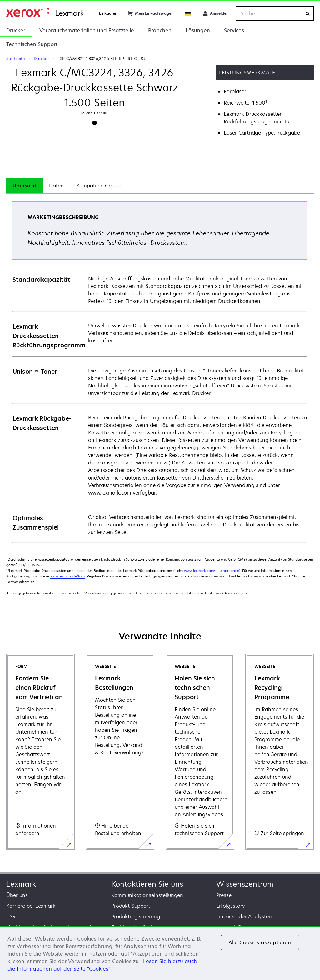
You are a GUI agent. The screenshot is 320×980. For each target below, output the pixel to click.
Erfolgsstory (230, 906)
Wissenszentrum (245, 884)
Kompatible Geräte (99, 186)
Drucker (16, 30)
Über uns (17, 895)
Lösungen (198, 30)
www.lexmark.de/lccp (67, 576)
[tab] (25, 186)
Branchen (160, 30)
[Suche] (307, 14)
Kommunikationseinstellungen (147, 895)
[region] (160, 953)
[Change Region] (188, 13)
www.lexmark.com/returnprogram (212, 570)
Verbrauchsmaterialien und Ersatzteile (87, 30)
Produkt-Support (131, 906)
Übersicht (25, 186)
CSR (11, 916)
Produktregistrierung (136, 916)
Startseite (45, 12)
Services (234, 30)
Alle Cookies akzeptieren (260, 942)
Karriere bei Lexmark (31, 906)
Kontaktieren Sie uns (147, 884)
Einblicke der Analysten (244, 916)
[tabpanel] (160, 371)
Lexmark (21, 884)
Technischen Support (32, 44)
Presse (224, 895)
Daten (56, 186)
